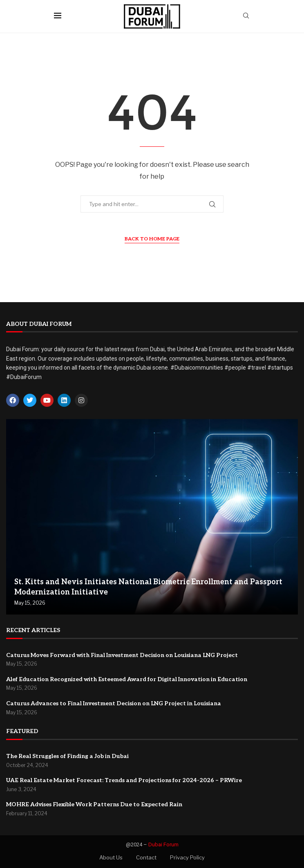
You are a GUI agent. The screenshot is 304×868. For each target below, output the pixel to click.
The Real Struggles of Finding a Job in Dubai (67, 756)
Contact (146, 857)
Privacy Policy (187, 857)
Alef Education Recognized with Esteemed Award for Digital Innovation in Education (127, 679)
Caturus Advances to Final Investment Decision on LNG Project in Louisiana (114, 703)
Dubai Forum (163, 844)
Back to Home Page (152, 239)
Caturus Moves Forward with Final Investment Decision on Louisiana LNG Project (122, 655)
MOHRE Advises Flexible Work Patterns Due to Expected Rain (94, 804)
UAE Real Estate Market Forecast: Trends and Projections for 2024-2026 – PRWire (124, 780)
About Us (111, 857)
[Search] (246, 16)
